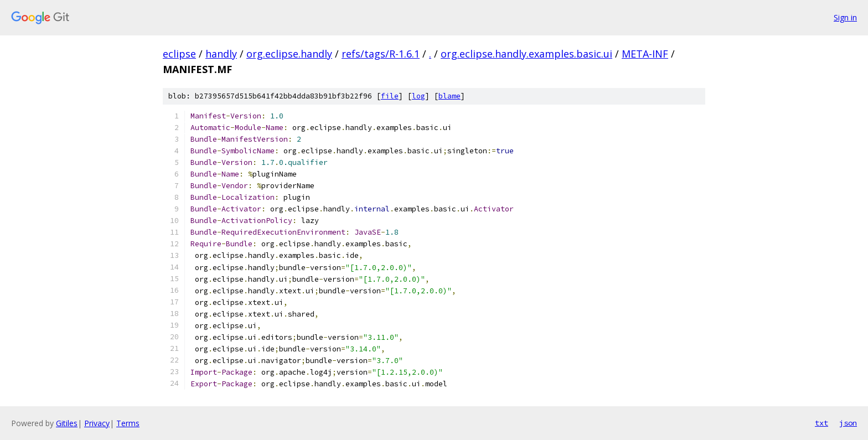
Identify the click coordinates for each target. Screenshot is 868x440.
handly (221, 54)
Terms (128, 423)
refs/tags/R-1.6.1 (381, 54)
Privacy (97, 423)
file (390, 96)
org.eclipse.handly (289, 54)
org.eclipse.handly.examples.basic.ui (526, 54)
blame (449, 96)
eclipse (179, 54)
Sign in (845, 17)
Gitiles (67, 423)
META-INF (645, 54)
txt (821, 423)
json (848, 423)
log (418, 96)
